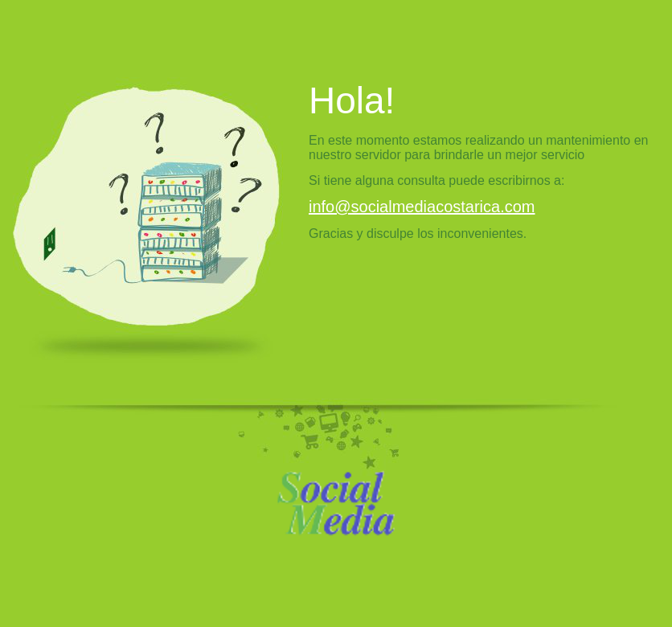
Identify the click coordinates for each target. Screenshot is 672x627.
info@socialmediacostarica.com (422, 207)
